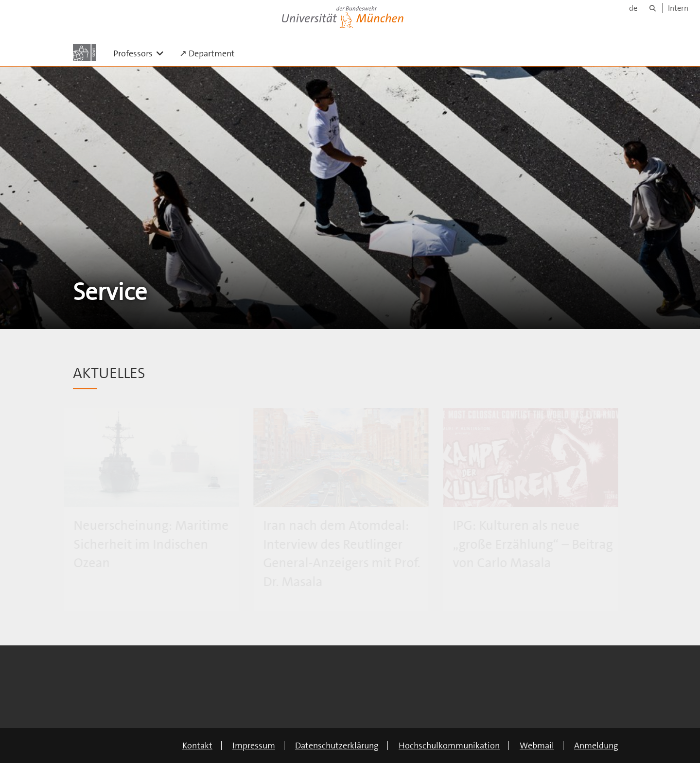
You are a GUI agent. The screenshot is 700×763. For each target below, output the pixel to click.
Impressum (254, 746)
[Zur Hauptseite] (84, 52)
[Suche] (653, 8)
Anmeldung (596, 746)
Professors (142, 53)
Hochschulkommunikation (449, 746)
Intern (678, 8)
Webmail (537, 746)
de (633, 8)
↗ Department (207, 53)
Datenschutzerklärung (337, 746)
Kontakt (197, 746)
